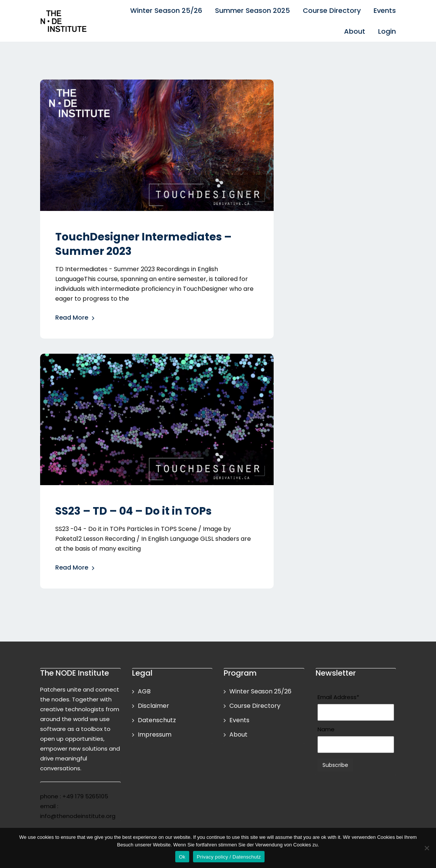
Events (385, 10)
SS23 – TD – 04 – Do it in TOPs (133, 511)
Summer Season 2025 (252, 10)
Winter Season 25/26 (166, 10)
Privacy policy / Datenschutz (229, 857)
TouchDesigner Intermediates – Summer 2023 (143, 244)
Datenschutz (157, 720)
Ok (182, 857)
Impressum (155, 735)
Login (387, 31)
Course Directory (332, 10)
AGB (144, 691)
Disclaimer (153, 706)
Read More (75, 318)
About (355, 31)
